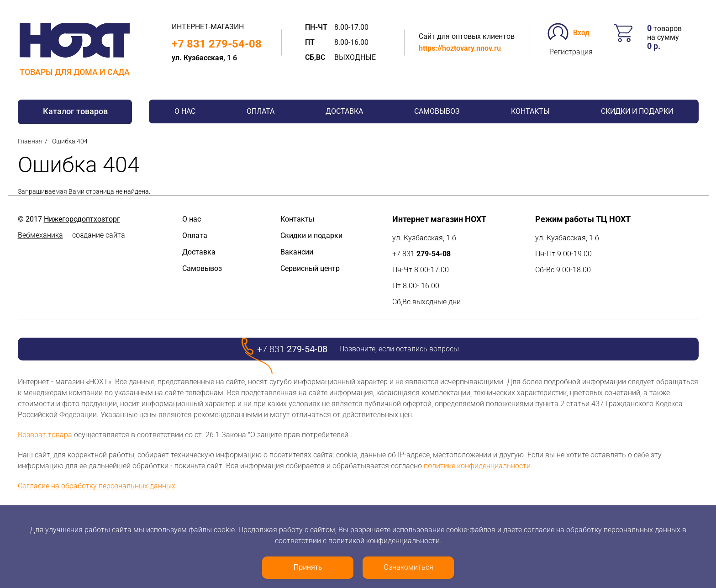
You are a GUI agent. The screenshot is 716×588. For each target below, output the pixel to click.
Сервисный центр (310, 268)
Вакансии (297, 252)
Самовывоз (437, 111)
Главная (30, 141)
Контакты (530, 111)
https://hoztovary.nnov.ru (460, 48)
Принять (308, 567)
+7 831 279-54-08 (217, 44)
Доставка (344, 111)
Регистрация (571, 52)
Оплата (261, 111)
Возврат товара (45, 435)
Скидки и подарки (637, 111)
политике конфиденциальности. (478, 466)
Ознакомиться (408, 567)
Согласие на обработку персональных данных (97, 486)
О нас (185, 111)
